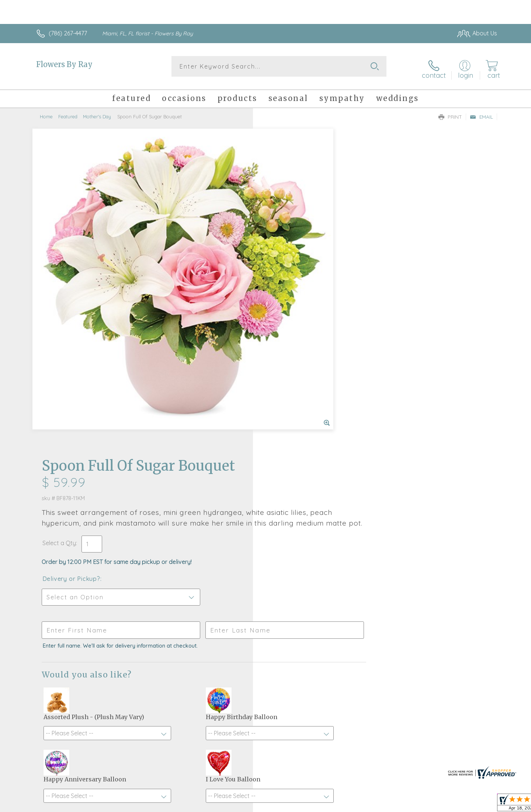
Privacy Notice (379, 805)
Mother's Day (97, 112)
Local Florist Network (432, 805)
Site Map (477, 805)
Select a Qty (283, 219)
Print (450, 113)
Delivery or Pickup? (295, 255)
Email (481, 113)
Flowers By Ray (64, 64)
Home (46, 112)
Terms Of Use (336, 805)
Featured (68, 112)
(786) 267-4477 (68, 33)
